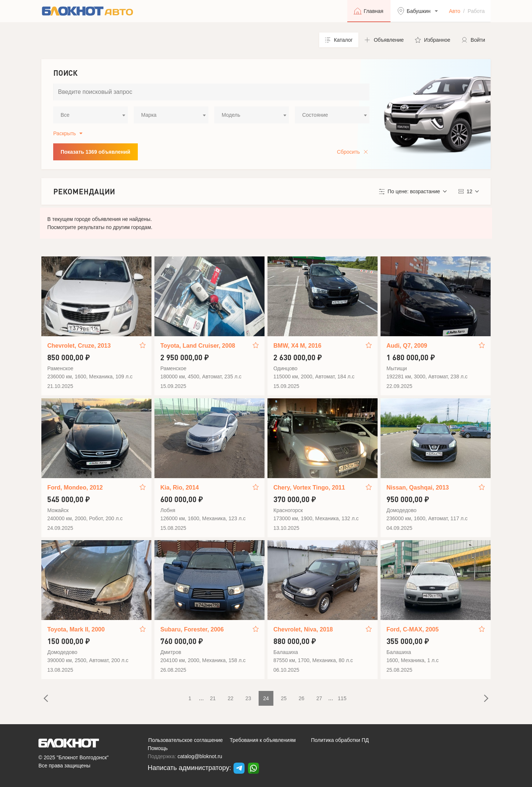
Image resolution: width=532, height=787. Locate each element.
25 (284, 698)
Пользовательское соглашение (185, 740)
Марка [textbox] (149, 115)
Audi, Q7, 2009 (407, 346)
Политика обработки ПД (340, 740)
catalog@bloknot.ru (200, 756)
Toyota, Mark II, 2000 (76, 629)
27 (319, 698)
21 (213, 698)
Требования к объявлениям (263, 740)
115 (342, 698)
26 (301, 698)
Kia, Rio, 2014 (180, 488)
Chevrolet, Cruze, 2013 (79, 346)
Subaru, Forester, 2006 (192, 629)
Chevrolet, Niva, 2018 (303, 629)
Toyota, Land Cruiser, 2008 (198, 346)
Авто (455, 11)
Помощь (158, 748)
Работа (476, 11)
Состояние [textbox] (315, 115)
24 (266, 698)
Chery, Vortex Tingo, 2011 (309, 488)
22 (231, 698)
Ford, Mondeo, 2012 (75, 488)
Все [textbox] (65, 115)
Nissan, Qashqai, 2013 (418, 488)
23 (248, 698)
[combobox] (91, 115)
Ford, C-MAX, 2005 (412, 629)
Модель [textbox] (231, 115)
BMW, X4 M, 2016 (297, 346)
